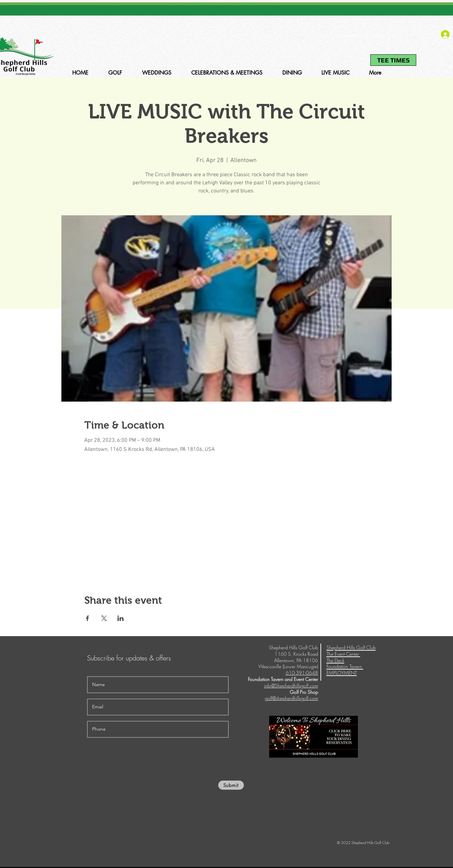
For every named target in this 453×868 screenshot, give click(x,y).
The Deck (335, 660)
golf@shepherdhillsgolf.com (291, 698)
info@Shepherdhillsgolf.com (291, 686)
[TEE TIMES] (393, 60)
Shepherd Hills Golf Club (351, 647)
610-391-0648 (351, 36)
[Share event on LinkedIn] (121, 618)
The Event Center (343, 654)
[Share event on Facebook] (88, 618)
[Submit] (231, 785)
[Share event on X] (104, 618)
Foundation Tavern (345, 666)
